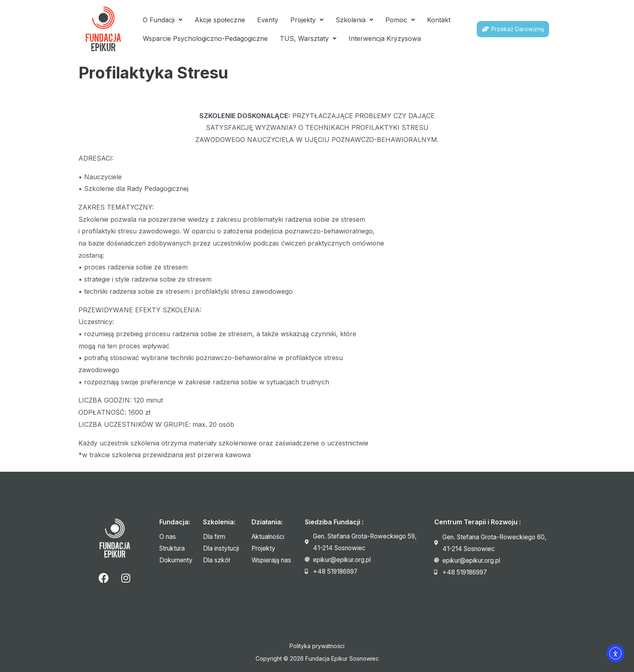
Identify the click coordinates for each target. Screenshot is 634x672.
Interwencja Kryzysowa (385, 38)
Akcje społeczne (220, 20)
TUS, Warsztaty (308, 38)
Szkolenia (354, 20)
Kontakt (439, 20)
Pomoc (400, 20)
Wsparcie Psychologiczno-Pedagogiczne (205, 38)
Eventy (268, 20)
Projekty (307, 20)
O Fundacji (163, 20)
